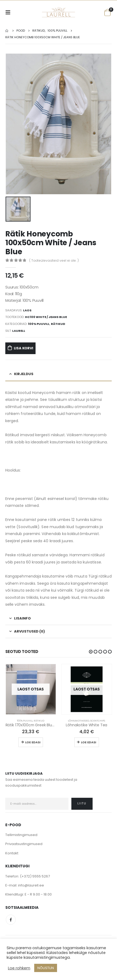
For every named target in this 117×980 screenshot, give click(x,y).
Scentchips (98, 720)
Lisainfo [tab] (22, 618)
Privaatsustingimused (24, 844)
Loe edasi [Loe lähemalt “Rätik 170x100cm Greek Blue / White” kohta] (33, 742)
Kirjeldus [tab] (24, 374)
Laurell (19, 330)
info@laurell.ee (31, 885)
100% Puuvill (39, 324)
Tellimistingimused (21, 835)
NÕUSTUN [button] (46, 968)
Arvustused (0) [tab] (29, 631)
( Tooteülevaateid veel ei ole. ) (54, 260)
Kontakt (12, 853)
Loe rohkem (19, 968)
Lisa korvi (23, 348)
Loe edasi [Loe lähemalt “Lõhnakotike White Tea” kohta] (88, 742)
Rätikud (58, 324)
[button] (91, 651)
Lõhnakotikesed (79, 720)
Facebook (11, 919)
